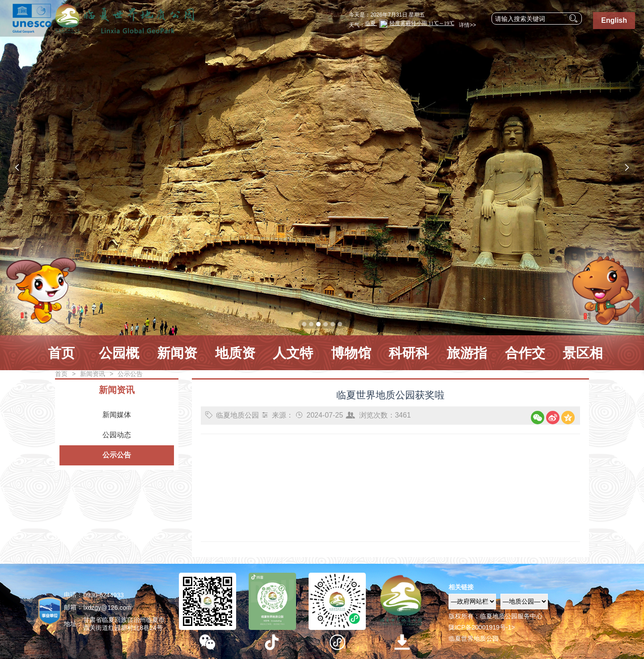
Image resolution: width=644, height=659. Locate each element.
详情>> (466, 25)
